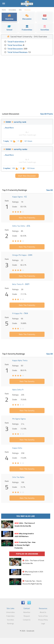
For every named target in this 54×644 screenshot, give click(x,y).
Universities (11, 612)
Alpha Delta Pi (18, 390)
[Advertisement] (27, 83)
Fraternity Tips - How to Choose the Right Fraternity (25, 545)
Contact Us (27, 620)
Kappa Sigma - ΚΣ (20, 197)
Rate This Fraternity (27, 218)
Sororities (10, 620)
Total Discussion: (15, 49)
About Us (43, 612)
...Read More (9, 128)
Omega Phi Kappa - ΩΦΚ (22, 255)
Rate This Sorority (27, 381)
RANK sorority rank (15, 122)
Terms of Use (43, 616)
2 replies (7, 168)
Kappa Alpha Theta (20, 360)
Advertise (27, 612)
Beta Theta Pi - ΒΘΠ (21, 284)
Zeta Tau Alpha (18, 477)
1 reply (6, 141)
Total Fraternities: (16, 42)
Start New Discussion (27, 176)
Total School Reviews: (18, 52)
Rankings (11, 623)
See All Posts (47, 114)
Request (27, 616)
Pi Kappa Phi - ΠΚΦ (20, 313)
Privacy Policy (43, 620)
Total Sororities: (15, 45)
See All (50, 190)
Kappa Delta (17, 448)
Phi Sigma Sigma (19, 419)
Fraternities (10, 616)
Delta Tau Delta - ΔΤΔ (21, 226)
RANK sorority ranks (15, 149)
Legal (43, 623)
